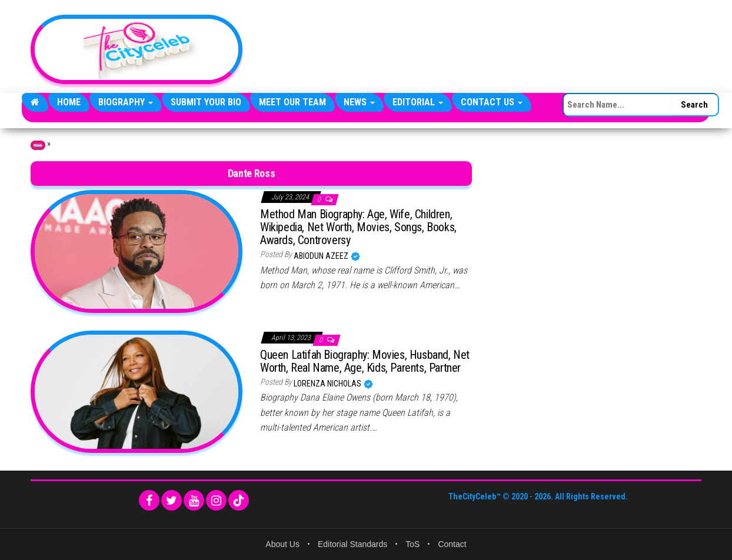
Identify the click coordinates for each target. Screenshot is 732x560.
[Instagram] (216, 500)
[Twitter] (172, 500)
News (359, 102)
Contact (452, 544)
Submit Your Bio (206, 102)
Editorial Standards (352, 544)
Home (69, 102)
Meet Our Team (292, 102)
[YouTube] (194, 500)
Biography (126, 102)
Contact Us (492, 102)
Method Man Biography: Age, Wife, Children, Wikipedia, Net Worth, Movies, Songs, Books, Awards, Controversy (358, 227)
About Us (282, 544)
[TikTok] (239, 500)
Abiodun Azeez (322, 256)
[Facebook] (149, 500)
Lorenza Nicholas (328, 384)
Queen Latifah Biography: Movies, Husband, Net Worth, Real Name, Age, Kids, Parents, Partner (365, 361)
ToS (412, 544)
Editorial (418, 102)
